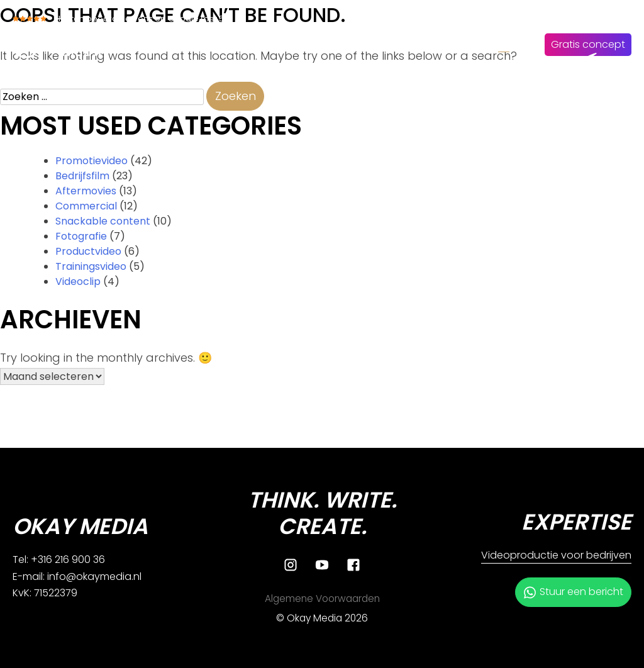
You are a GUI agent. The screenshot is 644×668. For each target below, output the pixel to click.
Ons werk (402, 44)
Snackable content (103, 221)
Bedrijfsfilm (82, 176)
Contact (462, 44)
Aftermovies (86, 191)
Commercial (86, 206)
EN (526, 44)
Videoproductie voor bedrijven (556, 555)
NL (504, 44)
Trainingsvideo (91, 266)
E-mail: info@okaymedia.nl (77, 576)
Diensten (280, 44)
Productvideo (88, 251)
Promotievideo (92, 161)
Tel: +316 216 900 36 (59, 559)
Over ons (341, 44)
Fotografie (81, 236)
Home (228, 44)
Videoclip (78, 281)
